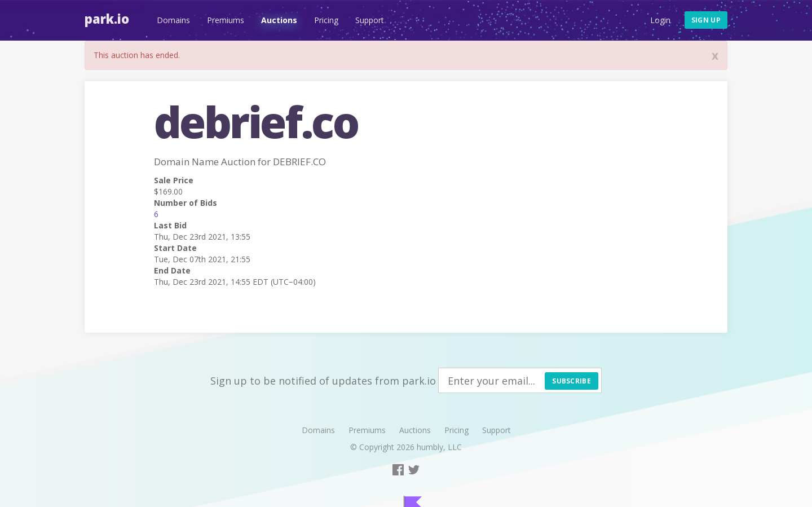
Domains (173, 20)
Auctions (279, 20)
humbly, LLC (439, 447)
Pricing (326, 20)
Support (370, 20)
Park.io (107, 19)
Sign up (706, 20)
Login (660, 20)
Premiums (226, 20)
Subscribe (572, 381)
